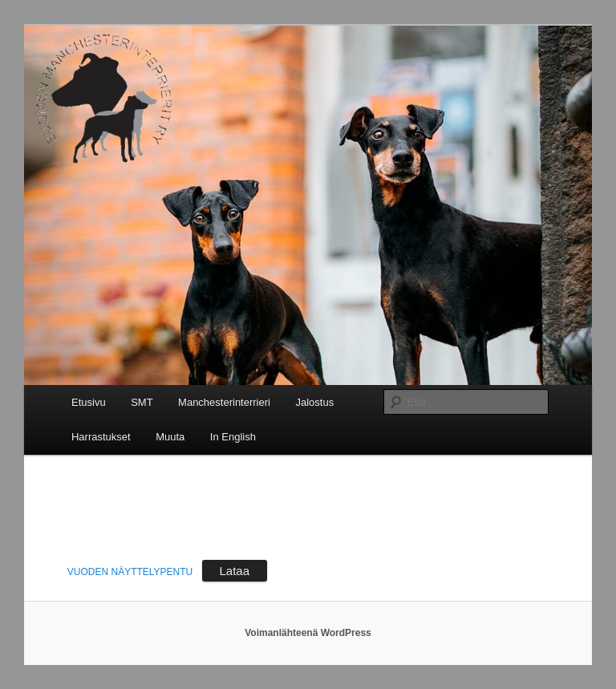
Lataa (235, 571)
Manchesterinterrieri (224, 402)
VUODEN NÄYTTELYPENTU (130, 572)
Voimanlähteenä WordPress (308, 633)
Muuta (170, 437)
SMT (142, 402)
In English (233, 437)
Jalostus (314, 402)
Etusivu (89, 402)
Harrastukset (101, 437)
